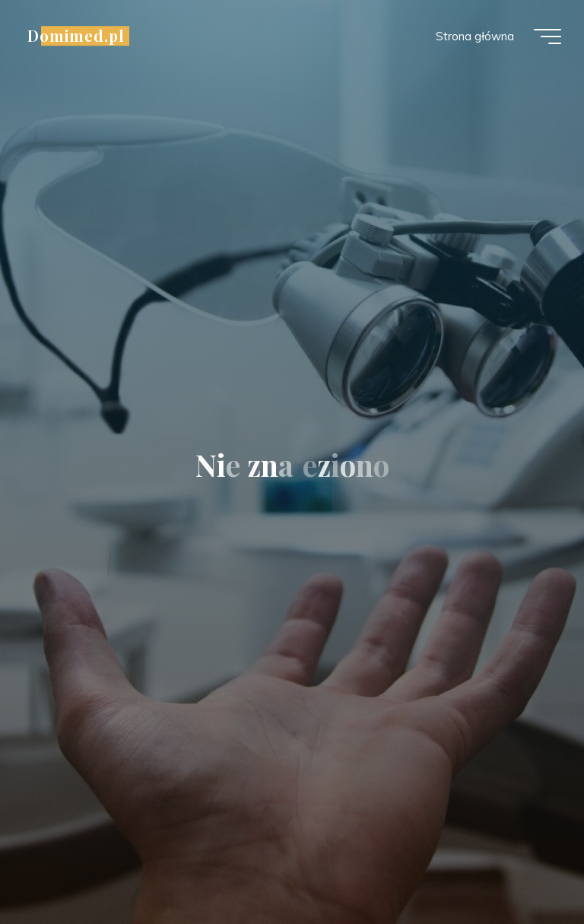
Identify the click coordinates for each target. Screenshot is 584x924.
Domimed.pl (76, 36)
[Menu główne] (547, 37)
